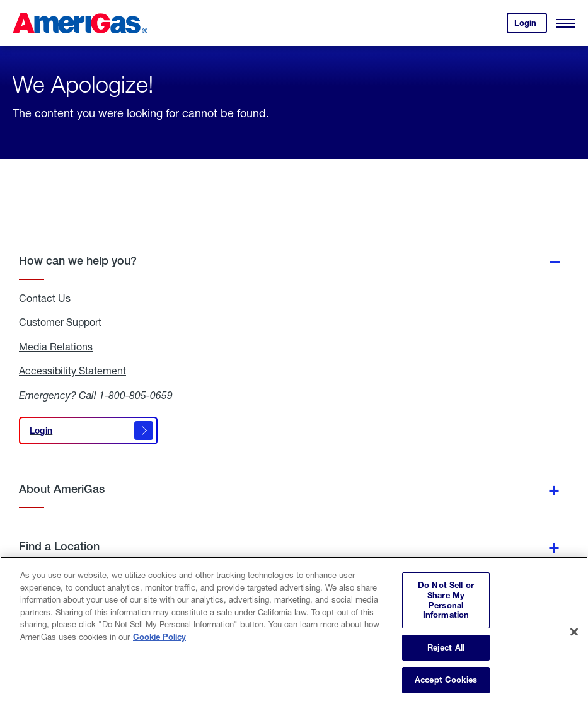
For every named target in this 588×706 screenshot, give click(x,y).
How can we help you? (78, 261)
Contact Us (45, 298)
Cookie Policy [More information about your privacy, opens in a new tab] (159, 637)
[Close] (574, 632)
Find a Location (59, 546)
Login (531, 26)
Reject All (446, 647)
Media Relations (56, 347)
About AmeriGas (62, 489)
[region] (294, 631)
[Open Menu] (566, 23)
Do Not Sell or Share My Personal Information (446, 600)
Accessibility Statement (72, 371)
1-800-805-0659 (136, 395)
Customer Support (60, 322)
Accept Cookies (446, 680)
